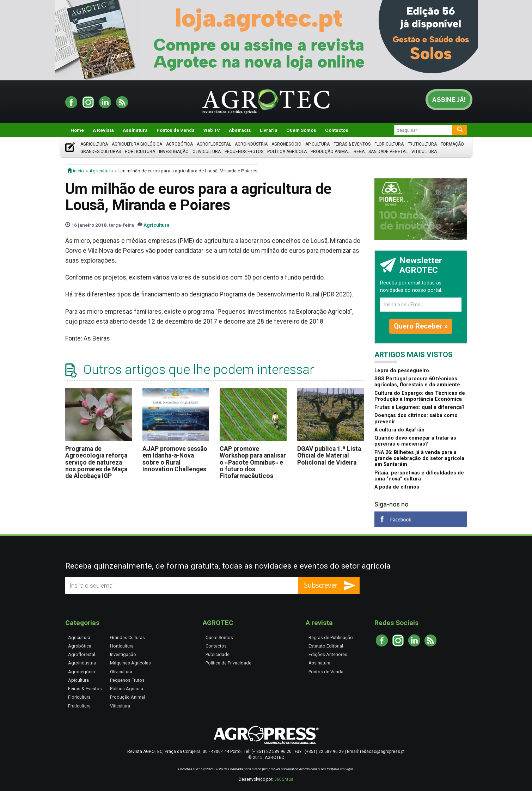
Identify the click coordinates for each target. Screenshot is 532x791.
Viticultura (424, 152)
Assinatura (135, 130)
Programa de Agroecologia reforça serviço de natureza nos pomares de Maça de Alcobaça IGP (96, 462)
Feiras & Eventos (352, 144)
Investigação (174, 152)
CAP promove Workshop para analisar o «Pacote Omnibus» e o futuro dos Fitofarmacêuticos (253, 462)
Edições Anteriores (328, 654)
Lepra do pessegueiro (402, 371)
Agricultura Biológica (137, 144)
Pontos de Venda (176, 130)
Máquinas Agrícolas (130, 663)
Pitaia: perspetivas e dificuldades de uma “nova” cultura (419, 476)
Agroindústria (251, 144)
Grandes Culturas (101, 152)
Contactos (337, 130)
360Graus (284, 779)
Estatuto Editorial (326, 646)
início (75, 171)
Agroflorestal (214, 144)
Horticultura (140, 152)
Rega (359, 152)
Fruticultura (422, 144)
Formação (452, 144)
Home (77, 130)
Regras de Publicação (331, 637)
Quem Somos (301, 130)
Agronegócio (286, 144)
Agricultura (94, 144)
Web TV (212, 130)
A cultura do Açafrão (399, 430)
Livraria (269, 130)
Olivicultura (207, 152)
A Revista (103, 130)
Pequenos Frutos (244, 152)
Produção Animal (330, 152)
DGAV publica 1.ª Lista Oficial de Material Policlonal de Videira (329, 456)
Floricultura (389, 144)
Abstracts (240, 130)
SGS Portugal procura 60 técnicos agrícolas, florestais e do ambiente (417, 382)
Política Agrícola (287, 152)
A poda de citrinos (397, 487)
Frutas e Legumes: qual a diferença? (420, 407)
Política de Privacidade (228, 663)
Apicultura (317, 144)
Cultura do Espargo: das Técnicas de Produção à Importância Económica (420, 396)
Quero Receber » (421, 326)
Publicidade (218, 654)
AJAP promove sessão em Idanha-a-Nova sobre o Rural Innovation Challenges (175, 459)
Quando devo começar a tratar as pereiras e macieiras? (415, 441)
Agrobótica (179, 144)
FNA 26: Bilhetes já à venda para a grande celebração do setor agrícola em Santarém (419, 459)
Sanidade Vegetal (388, 152)
